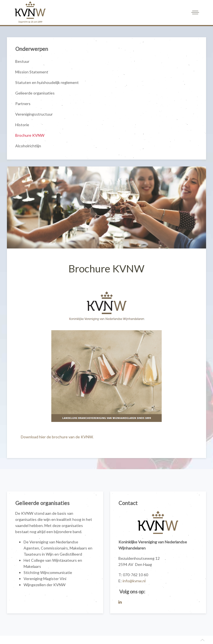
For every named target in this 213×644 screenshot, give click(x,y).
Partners (23, 104)
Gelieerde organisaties (35, 93)
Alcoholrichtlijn (28, 146)
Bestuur (22, 61)
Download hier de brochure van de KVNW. (58, 437)
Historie (22, 125)
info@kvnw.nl (134, 581)
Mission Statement (32, 72)
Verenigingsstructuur (34, 114)
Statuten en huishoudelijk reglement (47, 82)
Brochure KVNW (30, 135)
